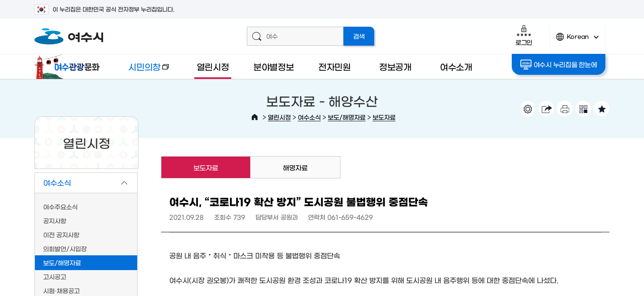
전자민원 (335, 66)
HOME (255, 117)
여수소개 (456, 66)
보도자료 (384, 117)
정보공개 (395, 66)
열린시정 (213, 66)
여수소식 (309, 117)
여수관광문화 (69, 67)
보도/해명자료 (347, 117)
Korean (577, 40)
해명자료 (295, 167)
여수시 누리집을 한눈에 (559, 65)
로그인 (524, 35)
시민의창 (142, 71)
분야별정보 (274, 66)
